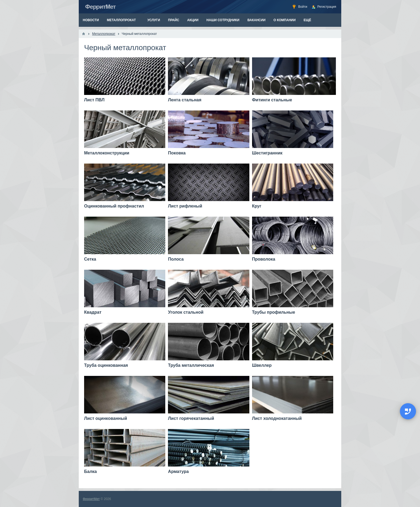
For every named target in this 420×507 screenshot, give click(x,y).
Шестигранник (267, 153)
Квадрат (93, 312)
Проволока (264, 259)
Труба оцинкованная (106, 365)
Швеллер (262, 365)
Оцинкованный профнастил (114, 206)
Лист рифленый (185, 206)
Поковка (177, 153)
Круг (257, 206)
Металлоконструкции (107, 153)
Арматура (178, 471)
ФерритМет (91, 499)
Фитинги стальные (272, 100)
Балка (90, 471)
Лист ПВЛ (94, 100)
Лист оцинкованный (106, 418)
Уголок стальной (186, 312)
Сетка (90, 259)
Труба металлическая (191, 365)
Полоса (176, 259)
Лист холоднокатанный (277, 418)
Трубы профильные (274, 312)
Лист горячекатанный (191, 418)
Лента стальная (185, 100)
